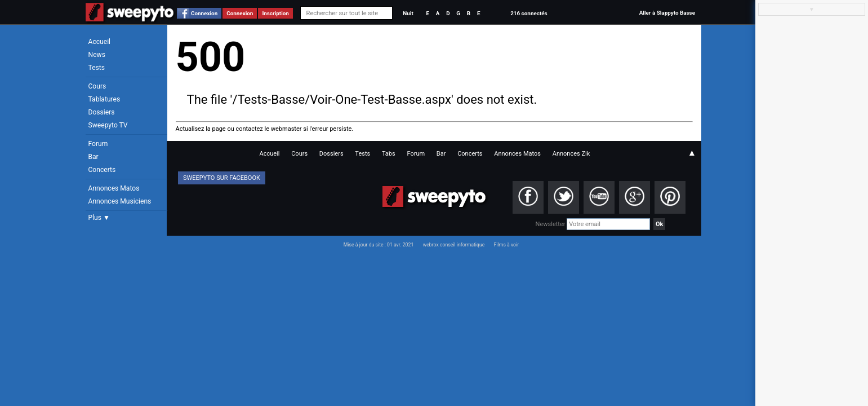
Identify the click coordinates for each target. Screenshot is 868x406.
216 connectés (529, 13)
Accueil (100, 42)
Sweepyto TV (108, 125)
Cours (97, 86)
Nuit (408, 13)
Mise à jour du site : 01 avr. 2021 (379, 245)
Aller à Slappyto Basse (667, 13)
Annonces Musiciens (120, 201)
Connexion (204, 13)
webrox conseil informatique (454, 245)
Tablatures (104, 99)
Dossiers (102, 112)
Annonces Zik (571, 154)
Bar (94, 157)
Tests (97, 68)
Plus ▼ (99, 218)
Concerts (102, 170)
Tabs (389, 154)
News (97, 55)
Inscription (275, 13)
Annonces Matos (114, 188)
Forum (98, 144)
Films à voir (506, 245)
